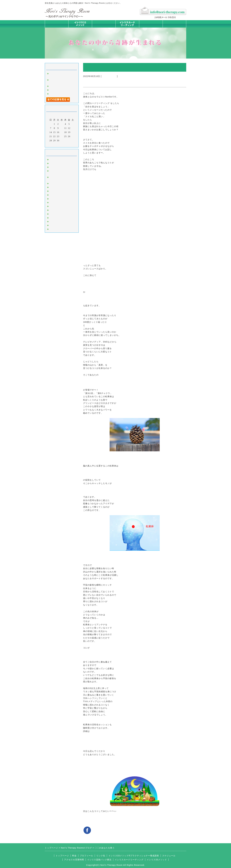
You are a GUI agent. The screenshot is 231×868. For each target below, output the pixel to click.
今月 (62, 144)
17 (62, 132)
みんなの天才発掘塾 (60, 191)
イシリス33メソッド (157, 860)
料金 (151, 24)
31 (62, 141)
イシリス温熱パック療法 (62, 183)
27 (73, 136)
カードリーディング (60, 195)
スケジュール (169, 856)
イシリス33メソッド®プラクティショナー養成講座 (134, 856)
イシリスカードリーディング (129, 860)
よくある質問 (56, 229)
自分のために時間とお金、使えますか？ (61, 75)
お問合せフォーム (174, 24)
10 (62, 128)
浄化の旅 (54, 225)
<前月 (56, 144)
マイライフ (55, 217)
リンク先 (101, 856)
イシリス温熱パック (104, 27)
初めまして (55, 159)
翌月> (68, 144)
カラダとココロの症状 (61, 187)
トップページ (57, 24)
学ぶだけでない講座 (60, 90)
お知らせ (54, 202)
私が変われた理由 (59, 93)
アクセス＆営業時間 (74, 860)
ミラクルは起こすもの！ (62, 86)
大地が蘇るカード (59, 198)
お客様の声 (55, 214)
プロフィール (86, 856)
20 (73, 132)
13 (73, 128)
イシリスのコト (109, 76)
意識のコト (55, 167)
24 (62, 136)
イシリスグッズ (57, 221)
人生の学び (55, 206)
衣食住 (53, 210)
